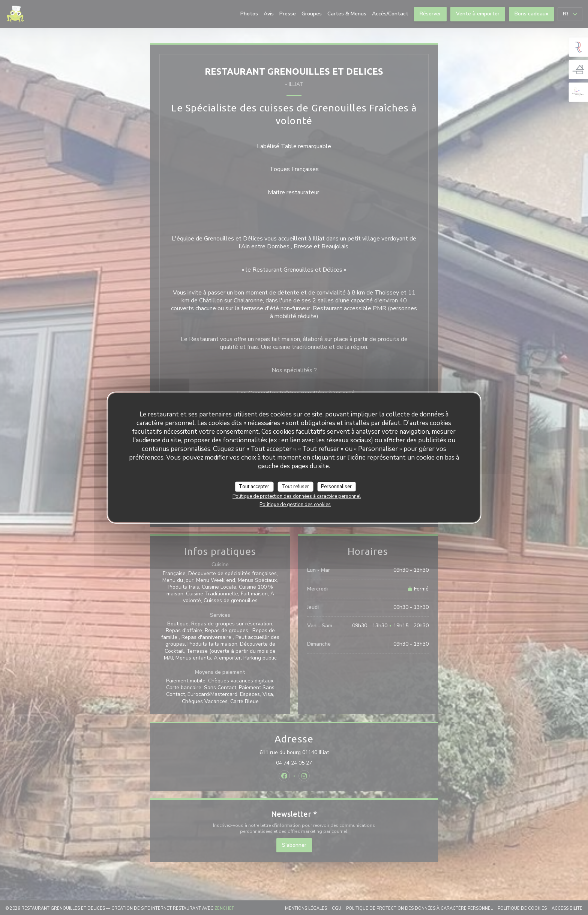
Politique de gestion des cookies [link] (295, 505)
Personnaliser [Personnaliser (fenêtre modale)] (336, 486)
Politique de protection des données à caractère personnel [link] (297, 496)
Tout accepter (254, 486)
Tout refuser (295, 486)
